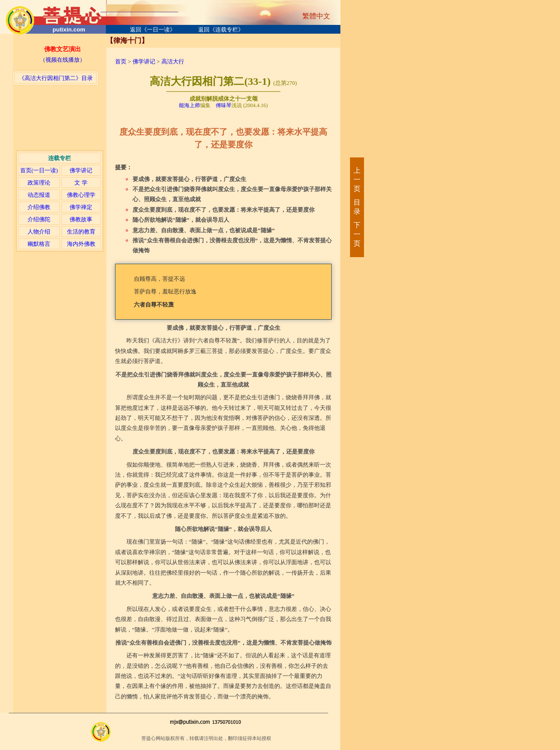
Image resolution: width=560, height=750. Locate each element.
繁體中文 (316, 16)
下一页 (357, 234)
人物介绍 (39, 232)
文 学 (81, 183)
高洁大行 (173, 61)
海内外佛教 (81, 244)
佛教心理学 (81, 195)
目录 (357, 207)
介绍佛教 (39, 207)
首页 (121, 61)
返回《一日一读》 (153, 30)
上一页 (357, 180)
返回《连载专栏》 (221, 30)
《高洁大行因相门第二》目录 (56, 78)
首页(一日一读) (39, 170)
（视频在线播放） (63, 60)
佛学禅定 (81, 207)
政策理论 (39, 183)
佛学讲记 (81, 170)
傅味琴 (224, 105)
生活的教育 (81, 232)
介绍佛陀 (39, 219)
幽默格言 (39, 244)
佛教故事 (81, 219)
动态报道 (39, 195)
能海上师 (189, 105)
